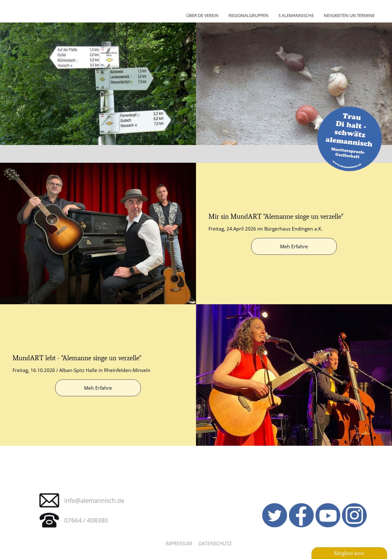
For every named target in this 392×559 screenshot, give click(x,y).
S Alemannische (296, 15)
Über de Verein (202, 15)
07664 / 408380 (86, 520)
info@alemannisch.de (94, 500)
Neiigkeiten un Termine (349, 15)
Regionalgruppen (248, 15)
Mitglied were (349, 553)
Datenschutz (215, 543)
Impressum (179, 543)
